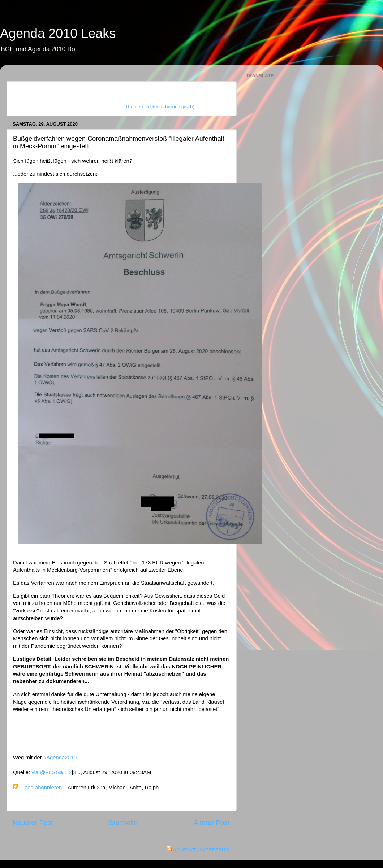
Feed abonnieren (42, 788)
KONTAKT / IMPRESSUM (201, 850)
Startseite (123, 823)
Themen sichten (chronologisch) (160, 107)
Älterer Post (212, 823)
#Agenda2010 (60, 758)
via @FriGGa (47, 772)
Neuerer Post (33, 823)
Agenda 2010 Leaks (58, 33)
